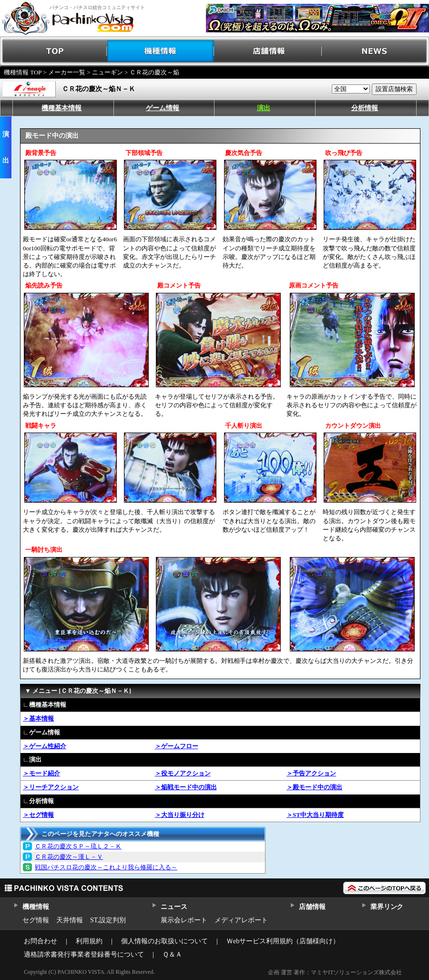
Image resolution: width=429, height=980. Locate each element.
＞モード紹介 (41, 773)
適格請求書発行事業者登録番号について (84, 954)
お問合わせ (41, 941)
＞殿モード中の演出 (314, 787)
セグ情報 (36, 920)
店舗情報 (268, 51)
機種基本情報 (61, 108)
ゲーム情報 (163, 108)
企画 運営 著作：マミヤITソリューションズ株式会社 (335, 972)
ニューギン (107, 72)
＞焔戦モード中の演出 (186, 787)
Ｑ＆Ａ (172, 954)
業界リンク (387, 907)
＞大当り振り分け (180, 815)
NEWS (375, 51)
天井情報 (70, 920)
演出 (264, 108)
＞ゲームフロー (177, 746)
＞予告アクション (311, 773)
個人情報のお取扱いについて (164, 941)
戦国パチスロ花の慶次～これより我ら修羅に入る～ (106, 867)
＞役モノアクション (183, 773)
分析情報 (365, 108)
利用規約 (89, 941)
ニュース (174, 907)
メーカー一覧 (67, 72)
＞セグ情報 (38, 815)
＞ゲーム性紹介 (45, 746)
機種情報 (161, 51)
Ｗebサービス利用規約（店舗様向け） (283, 941)
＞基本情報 (38, 718)
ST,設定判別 (108, 920)
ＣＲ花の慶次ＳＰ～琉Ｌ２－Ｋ (78, 846)
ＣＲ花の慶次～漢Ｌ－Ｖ (69, 857)
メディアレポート (241, 920)
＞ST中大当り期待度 (315, 815)
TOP (54, 51)
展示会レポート (184, 920)
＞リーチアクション (51, 787)
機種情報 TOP (23, 72)
